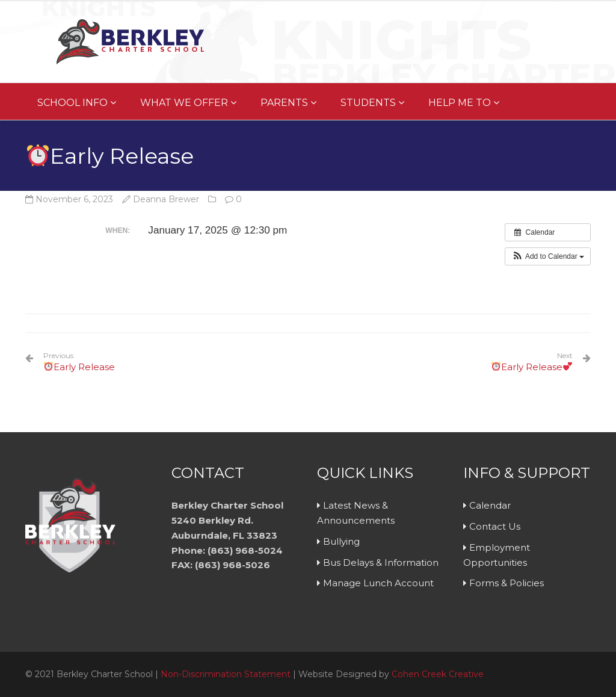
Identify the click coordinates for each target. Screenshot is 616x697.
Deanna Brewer (166, 199)
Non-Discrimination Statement (226, 674)
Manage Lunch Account (378, 583)
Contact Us (495, 526)
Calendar (490, 505)
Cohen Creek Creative (438, 674)
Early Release (79, 362)
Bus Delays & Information (381, 562)
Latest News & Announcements (356, 513)
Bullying (341, 541)
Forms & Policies (507, 583)
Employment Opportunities (497, 555)
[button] (548, 256)
